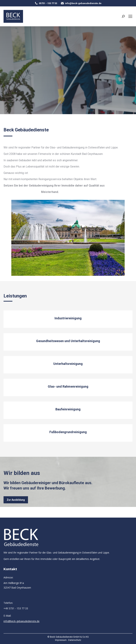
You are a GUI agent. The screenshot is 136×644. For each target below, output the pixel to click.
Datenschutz (75, 640)
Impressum (61, 640)
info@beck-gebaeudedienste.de (81, 3)
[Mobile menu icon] (130, 16)
